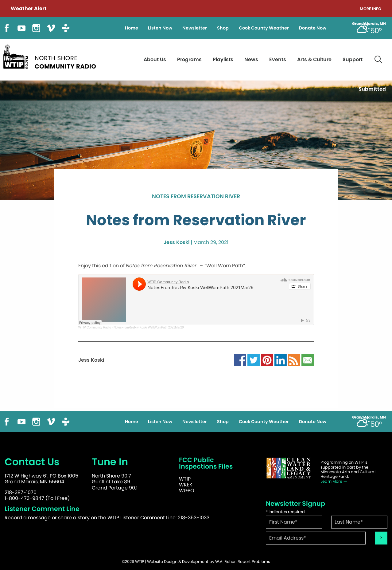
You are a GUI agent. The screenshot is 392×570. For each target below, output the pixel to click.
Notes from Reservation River (196, 197)
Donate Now (313, 28)
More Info (371, 9)
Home (132, 28)
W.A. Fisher (225, 562)
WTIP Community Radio (95, 327)
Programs (189, 59)
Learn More (334, 481)
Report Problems (254, 562)
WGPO (187, 491)
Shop (223, 28)
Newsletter (195, 28)
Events (278, 59)
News (251, 59)
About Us (155, 59)
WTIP (185, 479)
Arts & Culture (314, 59)
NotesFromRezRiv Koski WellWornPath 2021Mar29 (149, 327)
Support (353, 59)
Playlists (223, 59)
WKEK (186, 485)
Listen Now (160, 28)
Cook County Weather (264, 28)
